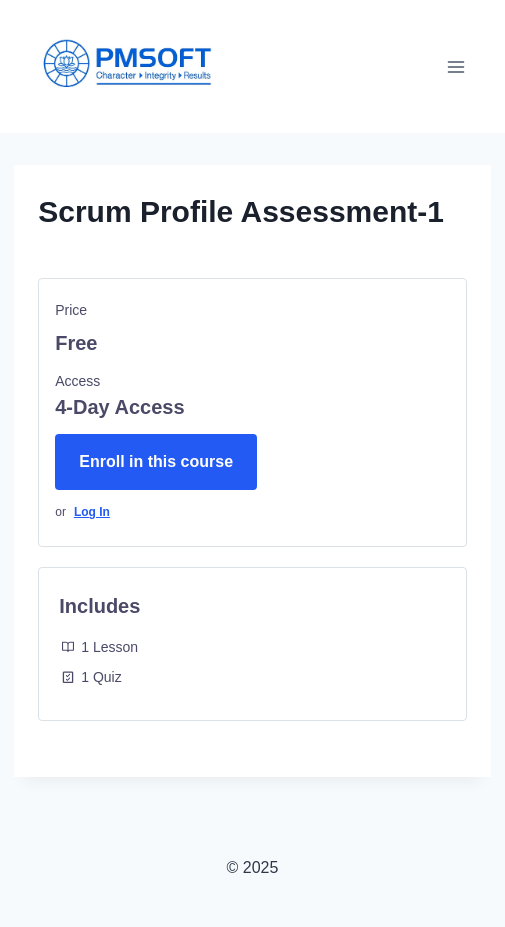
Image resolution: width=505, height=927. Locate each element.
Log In (92, 512)
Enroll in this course (156, 461)
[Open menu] (456, 66)
